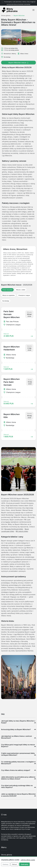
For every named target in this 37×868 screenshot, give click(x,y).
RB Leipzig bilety (22, 531)
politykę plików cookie (28, 860)
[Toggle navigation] (33, 10)
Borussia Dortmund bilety (14, 529)
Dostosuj (5, 864)
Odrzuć (14, 864)
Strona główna (7, 855)
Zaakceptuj (24, 864)
